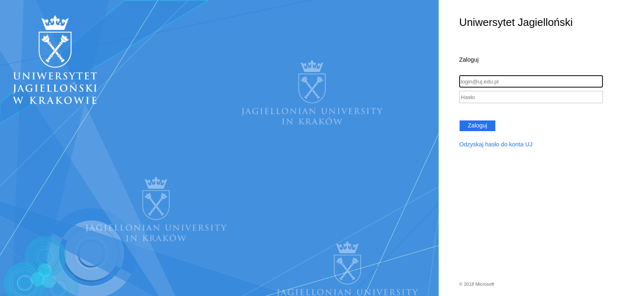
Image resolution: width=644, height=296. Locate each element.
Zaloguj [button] (477, 125)
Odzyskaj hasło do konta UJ (496, 144)
